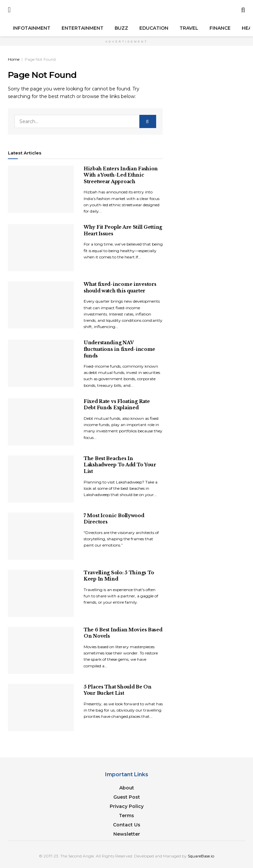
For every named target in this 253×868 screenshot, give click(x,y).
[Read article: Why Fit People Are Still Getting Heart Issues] (41, 248)
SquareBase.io (201, 856)
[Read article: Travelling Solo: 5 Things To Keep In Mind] (41, 593)
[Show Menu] (9, 10)
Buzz (121, 28)
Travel (189, 28)
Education (154, 28)
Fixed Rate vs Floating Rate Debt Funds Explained (117, 405)
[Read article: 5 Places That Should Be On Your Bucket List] (41, 707)
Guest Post (127, 797)
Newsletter (127, 834)
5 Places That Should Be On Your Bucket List (118, 690)
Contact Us (127, 825)
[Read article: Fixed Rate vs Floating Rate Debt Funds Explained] (41, 422)
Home (14, 59)
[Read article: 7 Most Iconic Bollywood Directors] (41, 536)
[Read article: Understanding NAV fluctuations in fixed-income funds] (41, 363)
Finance (220, 28)
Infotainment (32, 28)
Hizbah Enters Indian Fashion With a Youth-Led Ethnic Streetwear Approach (121, 175)
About (127, 788)
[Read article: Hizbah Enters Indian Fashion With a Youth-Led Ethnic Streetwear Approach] (41, 189)
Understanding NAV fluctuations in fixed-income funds (119, 349)
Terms (126, 816)
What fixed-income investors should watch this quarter (120, 287)
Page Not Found (40, 59)
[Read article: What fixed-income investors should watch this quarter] (41, 305)
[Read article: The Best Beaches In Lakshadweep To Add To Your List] (41, 479)
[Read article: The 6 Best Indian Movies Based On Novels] (41, 650)
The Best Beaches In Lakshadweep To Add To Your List (120, 465)
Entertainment (83, 28)
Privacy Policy (127, 806)
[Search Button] (243, 10)
